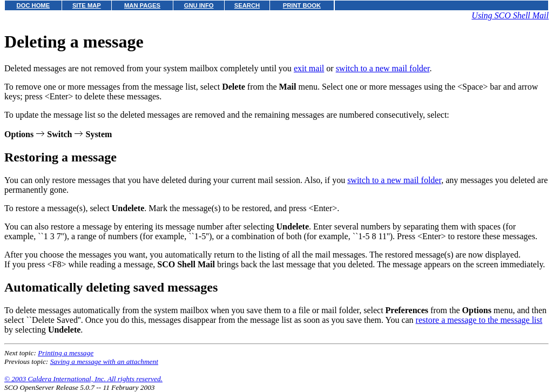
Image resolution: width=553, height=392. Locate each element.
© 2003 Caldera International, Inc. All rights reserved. (83, 379)
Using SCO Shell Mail (510, 15)
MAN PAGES (142, 5)
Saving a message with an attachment (104, 361)
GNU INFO (199, 5)
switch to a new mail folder (383, 68)
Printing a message (66, 353)
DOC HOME (33, 5)
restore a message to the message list (479, 320)
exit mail (309, 68)
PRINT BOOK (302, 5)
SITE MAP (87, 5)
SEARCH (247, 5)
